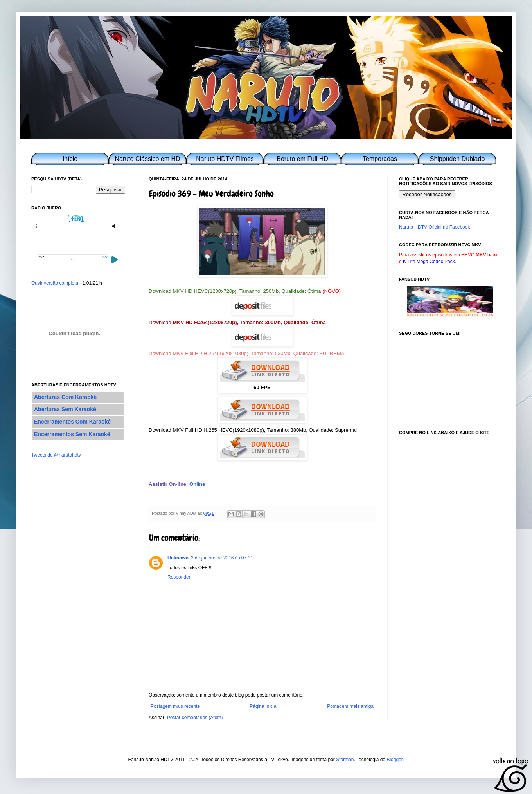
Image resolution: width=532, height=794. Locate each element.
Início (70, 159)
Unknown (178, 558)
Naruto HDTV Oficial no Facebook (434, 227)
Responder (179, 577)
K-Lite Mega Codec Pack (429, 262)
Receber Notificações (427, 194)
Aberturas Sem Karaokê (65, 409)
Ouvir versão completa (55, 283)
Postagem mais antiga (350, 706)
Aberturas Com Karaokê (65, 397)
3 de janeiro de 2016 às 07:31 (222, 558)
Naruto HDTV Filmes (225, 159)
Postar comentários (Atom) (195, 718)
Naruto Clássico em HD (147, 159)
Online (197, 484)
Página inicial (263, 706)
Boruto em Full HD (302, 159)
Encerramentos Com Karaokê (72, 422)
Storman (345, 760)
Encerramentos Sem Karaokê (72, 434)
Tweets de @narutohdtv (56, 455)
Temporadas (380, 159)
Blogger (395, 760)
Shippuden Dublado (457, 159)
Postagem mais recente (175, 706)
